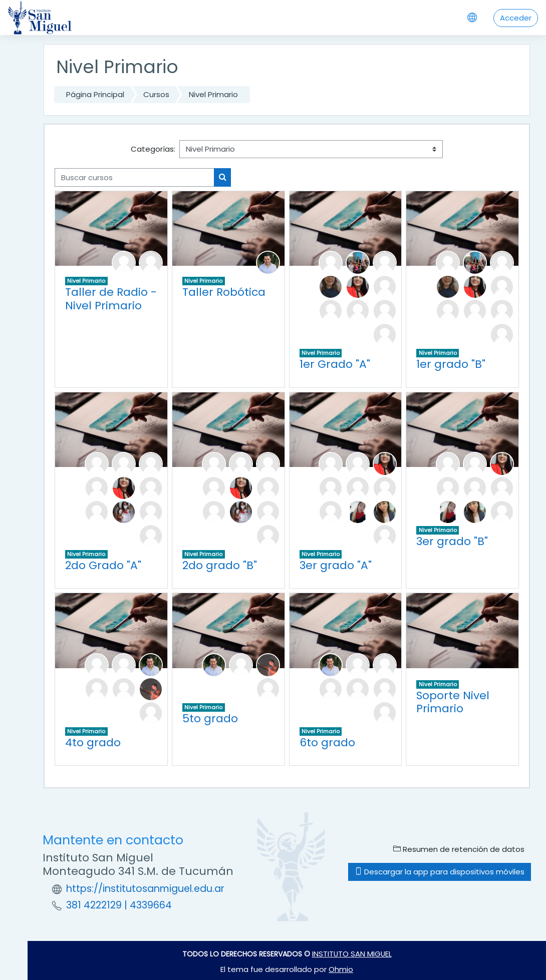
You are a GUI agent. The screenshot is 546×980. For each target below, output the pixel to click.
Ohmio (341, 969)
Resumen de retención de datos (459, 849)
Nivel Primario (213, 94)
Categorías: (153, 149)
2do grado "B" (220, 565)
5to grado (210, 718)
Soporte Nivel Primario (453, 702)
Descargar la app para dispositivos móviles (440, 872)
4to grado (93, 743)
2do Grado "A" (103, 565)
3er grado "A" (336, 565)
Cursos (156, 94)
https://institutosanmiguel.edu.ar (145, 889)
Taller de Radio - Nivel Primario (111, 299)
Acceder (516, 18)
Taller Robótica (224, 292)
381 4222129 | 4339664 (119, 905)
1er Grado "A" (335, 364)
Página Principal (95, 94)
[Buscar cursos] (134, 177)
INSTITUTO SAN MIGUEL (352, 954)
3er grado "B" (452, 541)
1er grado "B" (451, 364)
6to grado (327, 743)
